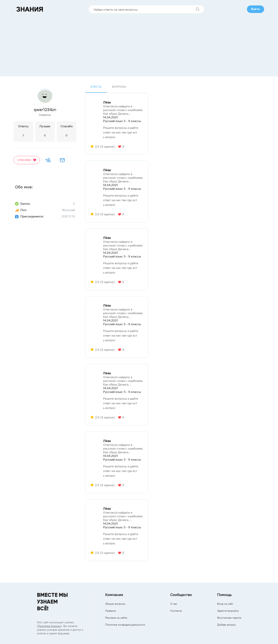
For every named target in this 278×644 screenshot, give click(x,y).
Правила (111, 611)
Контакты (176, 611)
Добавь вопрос (227, 625)
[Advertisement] (139, 44)
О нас (174, 604)
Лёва (107, 102)
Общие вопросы (115, 604)
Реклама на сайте (116, 618)
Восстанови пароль (229, 618)
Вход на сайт (225, 604)
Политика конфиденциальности (125, 625)
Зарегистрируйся (228, 611)
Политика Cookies (49, 626)
